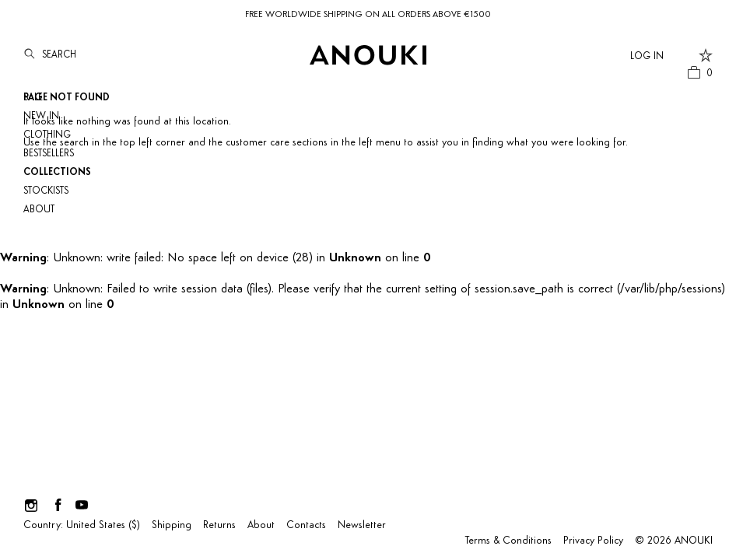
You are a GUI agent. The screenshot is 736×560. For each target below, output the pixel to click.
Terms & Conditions (508, 541)
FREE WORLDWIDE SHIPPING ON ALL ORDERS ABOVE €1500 (368, 15)
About (39, 210)
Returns (219, 525)
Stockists (46, 191)
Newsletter (362, 525)
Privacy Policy (593, 541)
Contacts (306, 525)
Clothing (47, 135)
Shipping (172, 525)
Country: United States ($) (82, 525)
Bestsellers (49, 154)
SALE (33, 98)
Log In (647, 56)
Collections (57, 172)
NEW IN (41, 116)
